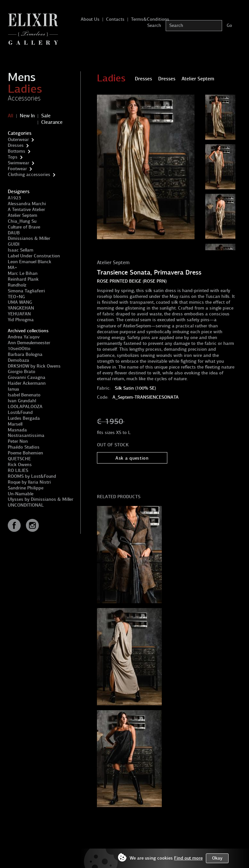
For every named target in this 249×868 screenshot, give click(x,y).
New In (27, 116)
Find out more (188, 858)
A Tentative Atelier (26, 210)
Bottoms (17, 151)
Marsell (15, 424)
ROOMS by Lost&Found (32, 476)
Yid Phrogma (21, 320)
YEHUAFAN (19, 314)
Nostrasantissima (26, 435)
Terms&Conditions (150, 19)
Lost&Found (20, 412)
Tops (13, 157)
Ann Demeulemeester (29, 343)
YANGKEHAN (21, 308)
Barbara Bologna (25, 354)
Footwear (17, 169)
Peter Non (18, 441)
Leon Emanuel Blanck (30, 262)
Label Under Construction (34, 256)
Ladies (25, 89)
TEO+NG (16, 297)
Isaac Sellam (21, 250)
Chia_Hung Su (22, 221)
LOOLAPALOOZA (25, 407)
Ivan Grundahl (22, 401)
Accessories (24, 98)
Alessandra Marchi (27, 204)
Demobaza (18, 360)
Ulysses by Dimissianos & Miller (41, 499)
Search (154, 25)
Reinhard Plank (23, 279)
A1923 (14, 198)
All (11, 116)
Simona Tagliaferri (26, 291)
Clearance (52, 122)
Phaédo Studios (24, 447)
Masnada (17, 430)
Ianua (13, 389)
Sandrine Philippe (26, 488)
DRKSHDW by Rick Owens (34, 366)
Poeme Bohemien (25, 453)
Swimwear (18, 163)
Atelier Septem (23, 215)
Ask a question (132, 458)
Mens (22, 77)
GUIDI (14, 244)
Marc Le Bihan (23, 273)
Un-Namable (21, 494)
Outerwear (18, 140)
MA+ (12, 268)
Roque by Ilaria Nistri (29, 482)
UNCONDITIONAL (26, 505)
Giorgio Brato (22, 372)
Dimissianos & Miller (29, 238)
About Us (90, 19)
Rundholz (17, 285)
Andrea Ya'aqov (24, 337)
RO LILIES (18, 470)
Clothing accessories (29, 175)
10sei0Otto (19, 349)
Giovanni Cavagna (27, 377)
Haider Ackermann (27, 383)
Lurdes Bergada (24, 418)
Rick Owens (20, 465)
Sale (46, 116)
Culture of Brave (24, 227)
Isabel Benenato (24, 395)
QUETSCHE (19, 459)
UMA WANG (20, 302)
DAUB (14, 233)
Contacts (115, 19)
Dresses (16, 145)
